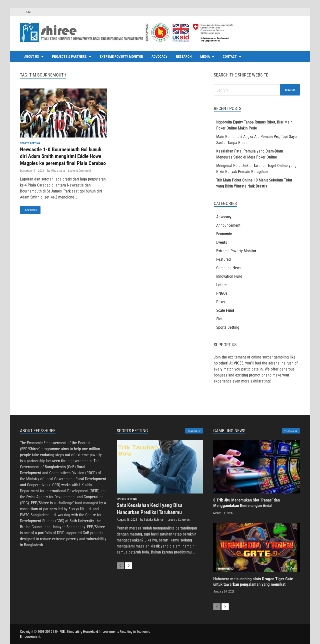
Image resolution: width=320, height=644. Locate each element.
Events (222, 242)
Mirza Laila (58, 171)
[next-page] (129, 566)
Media (205, 56)
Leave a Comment (79, 171)
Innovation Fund (229, 276)
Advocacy (159, 56)
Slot (219, 319)
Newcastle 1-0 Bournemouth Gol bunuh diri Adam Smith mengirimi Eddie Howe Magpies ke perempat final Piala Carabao (63, 156)
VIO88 (239, 363)
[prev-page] (120, 566)
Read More (28, 209)
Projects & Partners (69, 56)
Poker (221, 302)
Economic (224, 234)
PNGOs (222, 293)
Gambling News (229, 268)
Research (184, 56)
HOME (28, 12)
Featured (223, 259)
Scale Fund (225, 310)
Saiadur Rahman (154, 520)
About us (32, 56)
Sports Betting (30, 143)
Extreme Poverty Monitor (121, 56)
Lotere (221, 285)
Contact (230, 56)
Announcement (228, 225)
